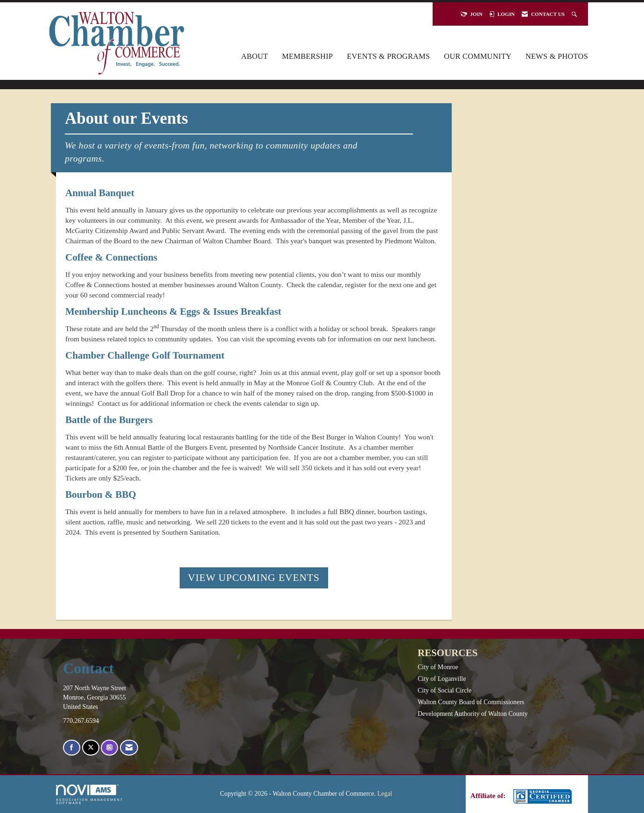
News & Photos (557, 56)
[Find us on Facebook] (72, 748)
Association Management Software (90, 795)
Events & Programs (388, 56)
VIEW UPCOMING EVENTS (254, 578)
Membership (307, 56)
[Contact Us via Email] (129, 748)
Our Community (478, 56)
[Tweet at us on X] (91, 748)
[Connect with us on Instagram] (109, 748)
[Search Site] (575, 14)
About (255, 56)
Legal (385, 794)
